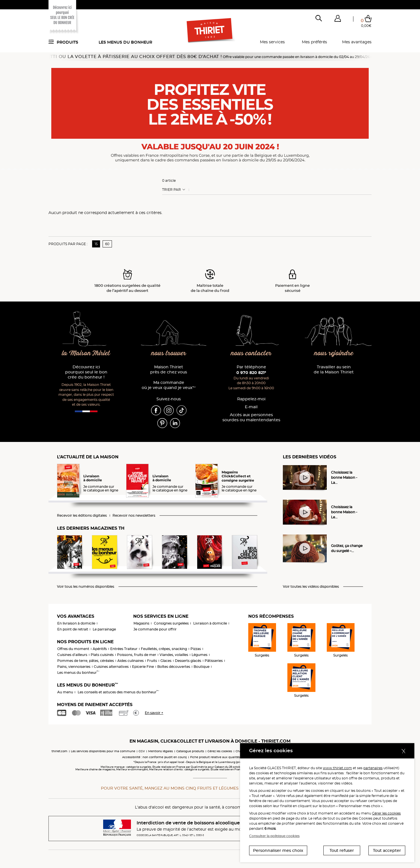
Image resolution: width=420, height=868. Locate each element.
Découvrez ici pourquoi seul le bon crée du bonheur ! (86, 372)
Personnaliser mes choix (278, 850)
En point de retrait (73, 629)
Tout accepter (387, 850)
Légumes (200, 655)
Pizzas (196, 649)
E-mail (251, 407)
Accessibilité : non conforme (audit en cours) (154, 757)
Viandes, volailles (174, 655)
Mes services (272, 42)
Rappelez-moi (251, 399)
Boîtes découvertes (174, 667)
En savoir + (154, 713)
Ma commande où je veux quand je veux (169, 385)
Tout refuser (342, 850)
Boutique (201, 667)
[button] (338, 20)
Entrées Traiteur (124, 649)
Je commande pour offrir (155, 629)
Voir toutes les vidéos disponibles (311, 587)
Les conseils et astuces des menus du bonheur (118, 692)
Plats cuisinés (102, 655)
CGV (142, 751)
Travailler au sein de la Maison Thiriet (334, 370)
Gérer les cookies (386, 813)
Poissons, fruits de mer (137, 655)
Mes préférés (314, 42)
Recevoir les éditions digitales (82, 516)
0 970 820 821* (251, 373)
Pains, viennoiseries (74, 667)
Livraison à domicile (210, 623)
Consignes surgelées (171, 623)
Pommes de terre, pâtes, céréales (86, 661)
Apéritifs (100, 649)
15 (96, 244)
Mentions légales (161, 751)
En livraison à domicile (76, 623)
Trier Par (171, 190)
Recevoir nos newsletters (134, 516)
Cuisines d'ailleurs (72, 655)
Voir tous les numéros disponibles (86, 587)
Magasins (141, 623)
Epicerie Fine (143, 667)
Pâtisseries (214, 661)
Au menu (65, 692)
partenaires (373, 768)
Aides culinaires (131, 661)
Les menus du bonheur (125, 42)
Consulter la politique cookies (274, 836)
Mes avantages (357, 42)
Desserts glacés (188, 661)
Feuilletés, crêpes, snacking (164, 649)
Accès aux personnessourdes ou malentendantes (251, 417)
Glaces (166, 661)
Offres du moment (73, 649)
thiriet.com (60, 751)
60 (107, 244)
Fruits (152, 661)
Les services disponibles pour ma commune (103, 751)
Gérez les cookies (220, 751)
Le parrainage (104, 629)
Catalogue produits (190, 751)
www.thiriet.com (337, 768)
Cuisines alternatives (111, 667)
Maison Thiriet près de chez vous (169, 370)
